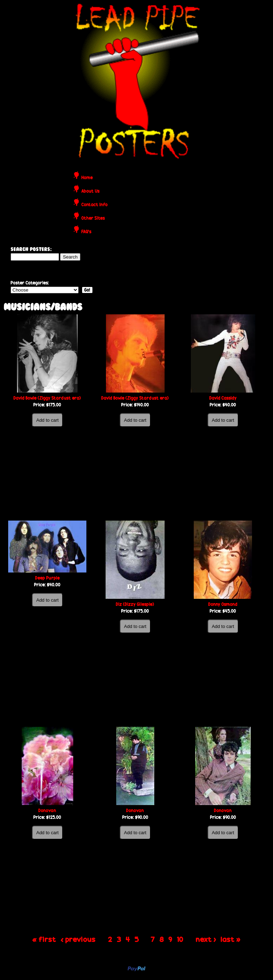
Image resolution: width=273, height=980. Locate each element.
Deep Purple (47, 578)
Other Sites (93, 219)
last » (231, 939)
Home (87, 178)
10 (180, 939)
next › (206, 939)
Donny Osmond (223, 604)
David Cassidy (223, 398)
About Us (90, 191)
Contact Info (95, 205)
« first (44, 939)
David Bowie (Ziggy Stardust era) (47, 398)
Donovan (47, 811)
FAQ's (86, 232)
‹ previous (78, 939)
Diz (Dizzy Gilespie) (135, 604)
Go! (87, 290)
